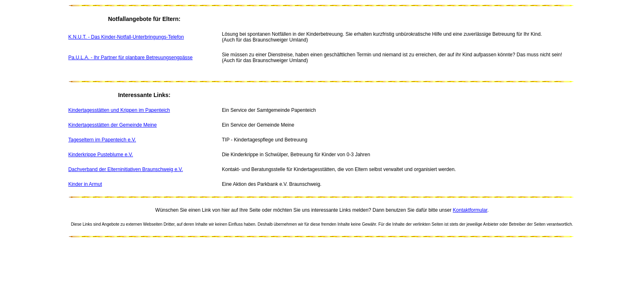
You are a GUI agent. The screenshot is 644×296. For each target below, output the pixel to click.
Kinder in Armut (85, 184)
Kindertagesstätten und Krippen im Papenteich (119, 110)
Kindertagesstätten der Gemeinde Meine (112, 125)
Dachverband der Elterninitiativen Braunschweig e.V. (125, 169)
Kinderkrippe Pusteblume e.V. (101, 155)
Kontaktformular (470, 210)
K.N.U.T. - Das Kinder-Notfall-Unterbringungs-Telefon (126, 37)
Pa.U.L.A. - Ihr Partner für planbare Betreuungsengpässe (130, 58)
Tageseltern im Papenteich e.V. (102, 140)
